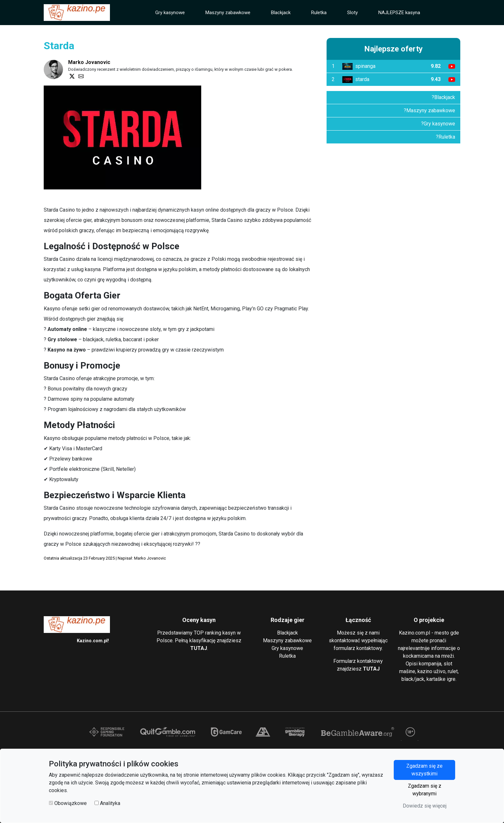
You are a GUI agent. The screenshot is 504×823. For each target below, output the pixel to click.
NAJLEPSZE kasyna (399, 13)
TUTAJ (199, 648)
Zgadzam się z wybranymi (425, 790)
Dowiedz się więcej (425, 806)
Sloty (352, 13)
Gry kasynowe (170, 13)
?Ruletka (446, 137)
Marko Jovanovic (89, 62)
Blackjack (281, 13)
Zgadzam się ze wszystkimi (424, 770)
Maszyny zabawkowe (228, 13)
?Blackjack (443, 97)
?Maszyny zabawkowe (429, 110)
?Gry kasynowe (438, 124)
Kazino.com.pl (92, 641)
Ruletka (319, 13)
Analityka (110, 803)
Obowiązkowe (71, 803)
